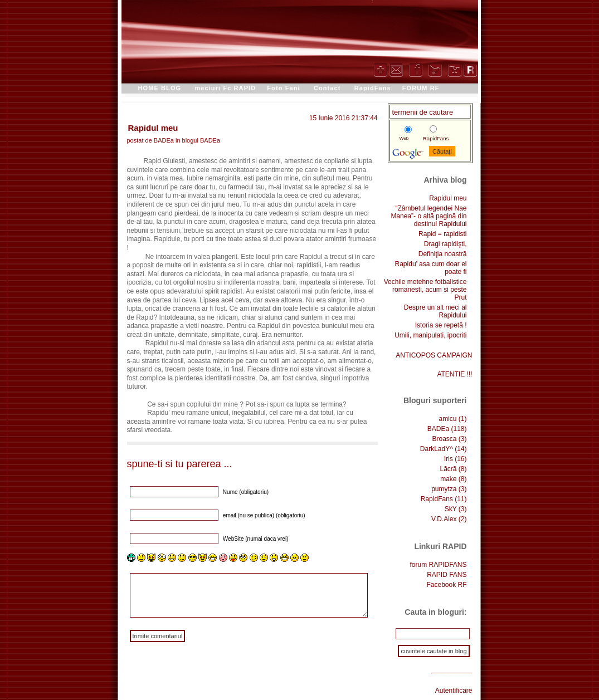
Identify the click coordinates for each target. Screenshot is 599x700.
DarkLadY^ (437, 449)
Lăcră (448, 469)
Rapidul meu (153, 128)
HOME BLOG (160, 88)
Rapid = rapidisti (442, 234)
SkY (451, 509)
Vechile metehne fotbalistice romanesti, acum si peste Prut (425, 290)
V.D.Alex (444, 519)
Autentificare (454, 691)
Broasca (444, 439)
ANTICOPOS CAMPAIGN (434, 355)
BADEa (210, 140)
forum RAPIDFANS (438, 565)
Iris (449, 459)
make (448, 479)
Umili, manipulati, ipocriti (430, 335)
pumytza (444, 489)
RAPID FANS (447, 575)
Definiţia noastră (443, 254)
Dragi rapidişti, (445, 244)
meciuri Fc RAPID (225, 88)
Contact (327, 88)
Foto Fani (283, 88)
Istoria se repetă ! (441, 325)
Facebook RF (446, 585)
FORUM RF (421, 88)
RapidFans (373, 88)
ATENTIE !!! (454, 374)
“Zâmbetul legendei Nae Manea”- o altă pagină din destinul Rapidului (428, 216)
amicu (447, 419)
